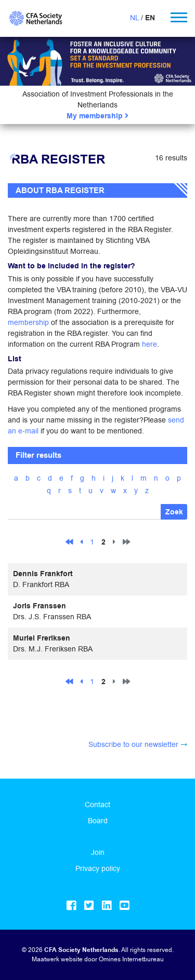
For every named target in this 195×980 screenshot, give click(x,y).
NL (134, 18)
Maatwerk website (57, 959)
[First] (69, 541)
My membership (97, 116)
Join (98, 852)
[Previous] (81, 541)
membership (28, 322)
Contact (97, 805)
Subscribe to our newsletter (133, 744)
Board (98, 821)
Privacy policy (98, 868)
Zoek (174, 512)
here (149, 344)
